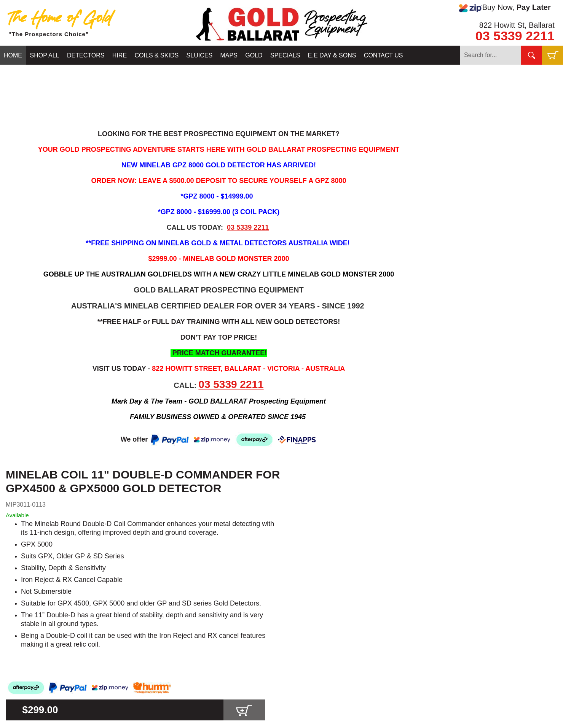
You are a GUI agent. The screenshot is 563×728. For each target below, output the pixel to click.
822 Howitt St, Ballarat (517, 25)
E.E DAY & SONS (332, 55)
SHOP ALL (44, 55)
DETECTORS (86, 55)
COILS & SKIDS (157, 55)
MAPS (229, 55)
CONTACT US (384, 55)
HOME (13, 55)
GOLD (254, 55)
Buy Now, (505, 8)
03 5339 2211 (515, 36)
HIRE (120, 55)
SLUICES (199, 55)
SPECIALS (285, 55)
